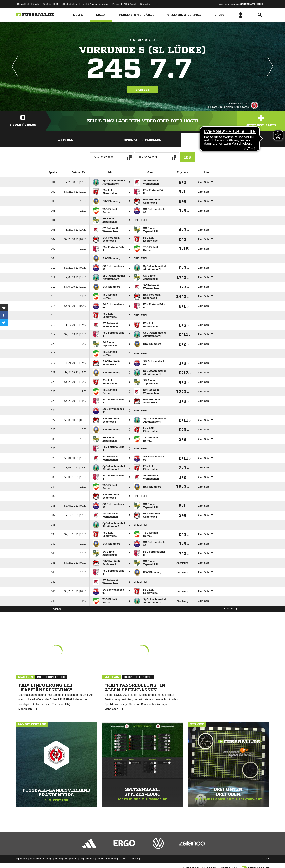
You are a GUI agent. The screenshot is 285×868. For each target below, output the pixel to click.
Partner (116, 4)
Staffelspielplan (220, 140)
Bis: (141, 157)
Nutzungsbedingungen (66, 859)
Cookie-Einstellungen (132, 859)
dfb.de (36, 4)
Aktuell (65, 140)
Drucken (230, 609)
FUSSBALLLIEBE (51, 4)
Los (187, 157)
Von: (97, 157)
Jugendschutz (87, 859)
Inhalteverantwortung (108, 859)
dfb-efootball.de (70, 4)
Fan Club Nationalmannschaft (95, 4)
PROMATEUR (23, 4)
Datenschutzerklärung (41, 859)
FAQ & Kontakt (130, 4)
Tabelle (142, 90)
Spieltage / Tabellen (143, 140)
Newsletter (145, 4)
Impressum (21, 859)
